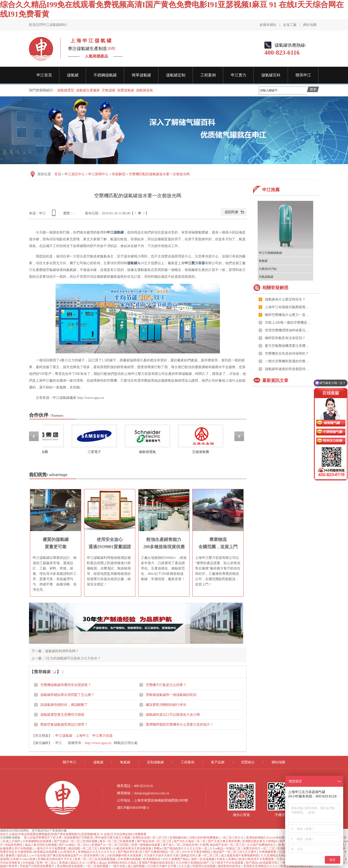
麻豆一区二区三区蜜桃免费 (117, 841)
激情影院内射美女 (230, 866)
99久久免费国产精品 (176, 859)
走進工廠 (290, 25)
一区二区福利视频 (97, 866)
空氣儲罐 (109, 90)
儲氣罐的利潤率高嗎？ (62, 651)
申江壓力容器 (195, 263)
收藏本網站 (268, 25)
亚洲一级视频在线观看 (146, 845)
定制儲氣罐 (155, 762)
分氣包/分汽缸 (268, 269)
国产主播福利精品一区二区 (163, 852)
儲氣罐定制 (176, 75)
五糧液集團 (203, 452)
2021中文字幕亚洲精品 (197, 852)
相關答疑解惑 (275, 288)
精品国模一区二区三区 (83, 848)
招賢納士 (248, 762)
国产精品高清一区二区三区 (155, 841)
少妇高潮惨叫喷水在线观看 (124, 855)
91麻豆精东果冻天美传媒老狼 (133, 848)
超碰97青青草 (9, 866)
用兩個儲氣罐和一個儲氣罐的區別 (171, 695)
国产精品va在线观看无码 (262, 863)
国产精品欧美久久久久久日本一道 (186, 848)
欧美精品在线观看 (46, 852)
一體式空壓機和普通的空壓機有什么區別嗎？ (288, 361)
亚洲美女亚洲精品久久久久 (261, 866)
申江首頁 (44, 75)
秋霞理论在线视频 (204, 866)
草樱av (158, 848)
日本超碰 (29, 863)
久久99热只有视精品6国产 (193, 863)
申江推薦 (271, 190)
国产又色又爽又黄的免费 (224, 841)
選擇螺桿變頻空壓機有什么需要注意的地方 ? (179, 725)
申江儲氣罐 (115, 232)
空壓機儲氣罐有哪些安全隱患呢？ (66, 685)
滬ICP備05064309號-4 (133, 808)
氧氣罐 (263, 261)
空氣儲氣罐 (266, 277)
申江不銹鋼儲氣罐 (270, 253)
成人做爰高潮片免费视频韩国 (240, 855)
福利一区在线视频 (203, 859)
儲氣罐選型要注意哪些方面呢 (62, 715)
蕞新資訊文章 (275, 380)
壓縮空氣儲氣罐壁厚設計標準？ (64, 725)
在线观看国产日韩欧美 (79, 838)
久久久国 (185, 866)
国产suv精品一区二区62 (74, 845)
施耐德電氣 (149, 452)
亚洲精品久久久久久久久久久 (97, 852)
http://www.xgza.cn (98, 743)
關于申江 (70, 762)
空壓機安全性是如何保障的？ (287, 354)
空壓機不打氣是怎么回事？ (166, 685)
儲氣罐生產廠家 (88, 90)
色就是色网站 (14, 845)
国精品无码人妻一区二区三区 (200, 855)
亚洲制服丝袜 (178, 838)
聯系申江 (303, 75)
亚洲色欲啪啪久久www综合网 (265, 838)
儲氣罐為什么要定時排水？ (285, 299)
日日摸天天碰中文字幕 (162, 866)
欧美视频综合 (152, 859)
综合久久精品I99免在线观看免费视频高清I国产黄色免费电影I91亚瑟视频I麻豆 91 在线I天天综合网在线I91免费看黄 (73, 834)
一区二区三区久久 (232, 838)
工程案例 (208, 75)
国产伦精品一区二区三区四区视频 (76, 841)
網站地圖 (310, 25)
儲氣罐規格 (145, 90)
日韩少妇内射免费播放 (204, 838)
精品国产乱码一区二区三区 (228, 845)
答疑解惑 (119, 174)
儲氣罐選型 (66, 90)
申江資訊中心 (75, 174)
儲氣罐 (73, 75)
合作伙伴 (46, 415)
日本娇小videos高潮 (23, 859)
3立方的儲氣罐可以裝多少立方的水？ (73, 658)
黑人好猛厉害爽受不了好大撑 (43, 838)
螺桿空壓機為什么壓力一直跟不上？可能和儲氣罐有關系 (288, 315)
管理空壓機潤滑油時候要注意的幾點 (288, 330)
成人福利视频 (136, 866)
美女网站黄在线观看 (70, 866)
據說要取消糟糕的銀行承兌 (166, 705)
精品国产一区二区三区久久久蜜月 (235, 852)
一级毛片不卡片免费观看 (50, 848)
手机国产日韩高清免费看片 (37, 866)
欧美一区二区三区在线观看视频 (95, 859)
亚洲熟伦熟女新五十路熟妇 (260, 841)
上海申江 (82, 736)
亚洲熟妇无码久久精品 (122, 863)
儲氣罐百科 (271, 75)
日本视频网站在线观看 (37, 841)
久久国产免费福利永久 (262, 845)
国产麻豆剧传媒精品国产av (65, 855)
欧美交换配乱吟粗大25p (296, 866)
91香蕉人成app (97, 863)
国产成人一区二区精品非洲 (180, 845)
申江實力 (239, 75)
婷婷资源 (106, 848)
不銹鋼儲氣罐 (105, 75)
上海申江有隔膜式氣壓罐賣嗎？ (288, 307)
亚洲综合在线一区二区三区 (150, 838)
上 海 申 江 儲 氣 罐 (90, 41)
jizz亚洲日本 (68, 852)
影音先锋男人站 (95, 855)
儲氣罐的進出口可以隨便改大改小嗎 (173, 715)
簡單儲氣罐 (141, 75)
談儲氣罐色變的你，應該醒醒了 (64, 705)
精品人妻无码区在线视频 (41, 845)
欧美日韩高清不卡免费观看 (257, 859)
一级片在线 (118, 866)
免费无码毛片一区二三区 (259, 848)
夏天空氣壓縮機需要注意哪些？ (288, 346)
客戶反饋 (218, 762)
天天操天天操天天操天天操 (162, 855)
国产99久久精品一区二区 (190, 841)
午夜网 (204, 845)
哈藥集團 (43, 452)
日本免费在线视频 (129, 859)
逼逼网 (4, 859)
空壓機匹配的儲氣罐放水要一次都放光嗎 (159, 174)
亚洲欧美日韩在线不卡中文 (55, 859)
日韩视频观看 (268, 852)
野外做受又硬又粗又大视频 (113, 838)
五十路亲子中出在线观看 (228, 863)
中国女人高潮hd (227, 859)
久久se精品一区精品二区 (226, 848)
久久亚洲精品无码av (274, 855)
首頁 (58, 174)
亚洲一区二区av (47, 863)
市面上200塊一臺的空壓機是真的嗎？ (288, 323)
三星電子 (96, 452)
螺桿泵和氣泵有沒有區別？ (285, 338)
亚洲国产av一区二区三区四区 (110, 845)
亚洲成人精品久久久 (72, 863)
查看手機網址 (55, 215)
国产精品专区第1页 (130, 852)
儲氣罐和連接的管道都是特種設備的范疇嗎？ (288, 369)
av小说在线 (38, 855)
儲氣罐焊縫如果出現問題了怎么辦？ (67, 695)
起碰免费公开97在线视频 (16, 848)
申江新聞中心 (98, 174)
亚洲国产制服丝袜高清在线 (156, 863)
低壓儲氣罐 (126, 90)
